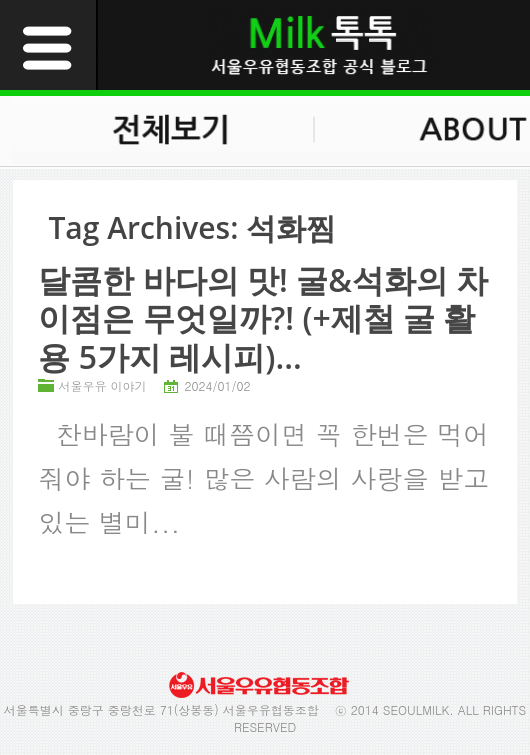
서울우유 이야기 (102, 385)
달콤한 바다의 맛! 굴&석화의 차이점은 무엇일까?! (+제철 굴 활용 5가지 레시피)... (263, 318)
